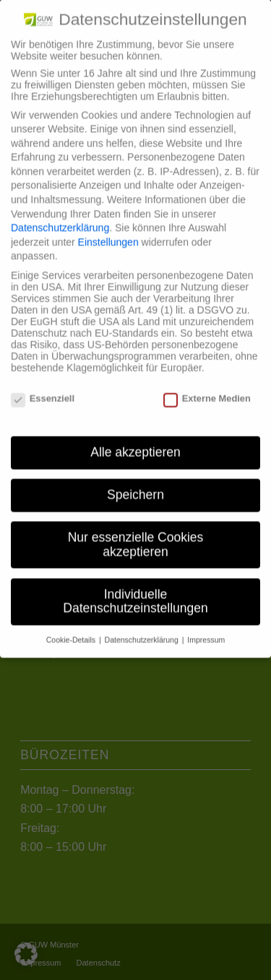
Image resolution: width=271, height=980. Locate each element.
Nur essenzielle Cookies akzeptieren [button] (136, 536)
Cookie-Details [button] (72, 631)
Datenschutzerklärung (60, 219)
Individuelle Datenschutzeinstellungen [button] (135, 593)
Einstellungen (108, 234)
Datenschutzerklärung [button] (143, 631)
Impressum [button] (206, 631)
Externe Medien (207, 390)
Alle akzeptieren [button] (135, 444)
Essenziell (43, 390)
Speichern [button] (135, 486)
